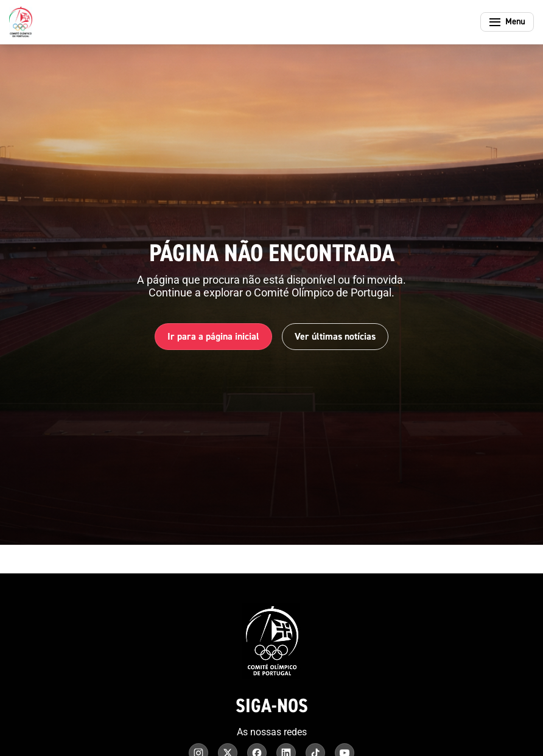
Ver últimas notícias (335, 337)
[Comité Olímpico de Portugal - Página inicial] (21, 22)
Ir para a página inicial (213, 337)
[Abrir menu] (507, 22)
